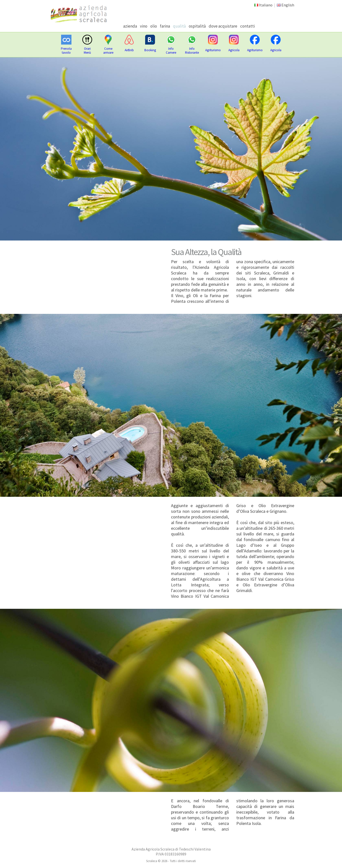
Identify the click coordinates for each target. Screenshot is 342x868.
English (288, 5)
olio (154, 26)
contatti (248, 26)
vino (144, 26)
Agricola (234, 50)
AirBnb (129, 50)
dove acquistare (223, 26)
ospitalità (197, 26)
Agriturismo (213, 50)
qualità (179, 26)
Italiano (266, 5)
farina (165, 26)
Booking (150, 50)
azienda (130, 26)
